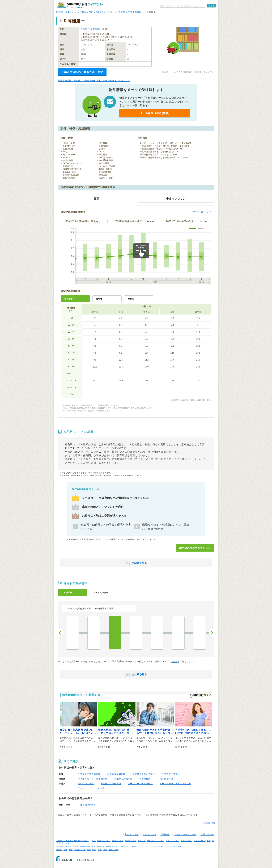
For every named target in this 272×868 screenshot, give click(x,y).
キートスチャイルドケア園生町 (175, 784)
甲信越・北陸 (80, 850)
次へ (211, 633)
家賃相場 (142, 841)
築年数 (99, 299)
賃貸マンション (104, 841)
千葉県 (122, 12)
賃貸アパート (118, 841)
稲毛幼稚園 (84, 779)
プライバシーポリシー (185, 834)
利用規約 (165, 834)
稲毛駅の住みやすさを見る (195, 548)
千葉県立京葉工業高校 (89, 774)
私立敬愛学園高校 (116, 774)
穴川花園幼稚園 (165, 779)
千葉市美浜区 (135, 12)
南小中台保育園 (86, 784)
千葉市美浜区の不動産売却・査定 (82, 72)
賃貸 (94, 841)
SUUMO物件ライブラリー (102, 12)
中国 (105, 850)
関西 (94, 850)
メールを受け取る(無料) (155, 113)
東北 (65, 850)
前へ (61, 633)
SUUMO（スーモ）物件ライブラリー (80, 5)
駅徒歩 (131, 299)
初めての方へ (132, 834)
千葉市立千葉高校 (171, 774)
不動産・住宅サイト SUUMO (71, 12)
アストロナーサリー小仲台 (91, 788)
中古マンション (173, 841)
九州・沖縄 (113, 850)
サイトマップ (150, 834)
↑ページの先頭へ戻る (207, 823)
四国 (100, 850)
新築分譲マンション (156, 841)
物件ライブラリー (140, 846)
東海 (89, 850)
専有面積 (68, 299)
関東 (71, 850)
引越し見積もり (113, 846)
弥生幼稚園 (145, 779)
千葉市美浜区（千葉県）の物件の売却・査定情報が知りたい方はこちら (94, 81)
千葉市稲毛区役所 (87, 805)
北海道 (59, 850)
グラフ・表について (202, 212)
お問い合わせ (207, 834)
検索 (213, 6)
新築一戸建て (186, 841)
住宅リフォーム (72, 846)
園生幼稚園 (102, 779)
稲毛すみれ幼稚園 (123, 779)
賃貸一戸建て (131, 841)
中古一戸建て (199, 841)
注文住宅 (60, 846)
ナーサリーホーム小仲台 (140, 784)
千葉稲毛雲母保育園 (111, 784)
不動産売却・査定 (88, 846)
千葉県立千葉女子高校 (144, 774)
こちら (174, 662)
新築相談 (101, 846)
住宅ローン (126, 846)
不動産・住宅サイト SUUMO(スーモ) (72, 841)
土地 (209, 841)
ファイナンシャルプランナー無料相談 (165, 846)
